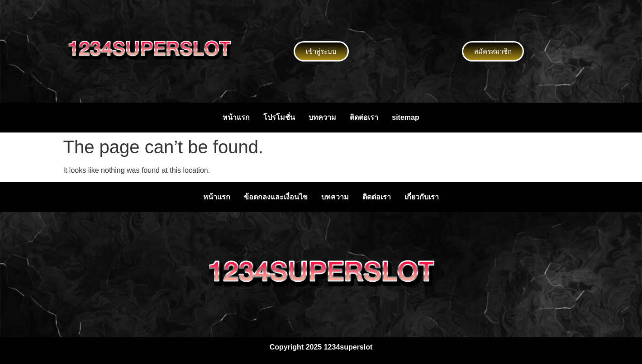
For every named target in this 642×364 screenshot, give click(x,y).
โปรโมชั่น (279, 117)
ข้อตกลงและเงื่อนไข (276, 197)
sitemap (405, 117)
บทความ (322, 117)
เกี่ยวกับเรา (422, 197)
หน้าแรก (236, 117)
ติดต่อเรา (364, 117)
